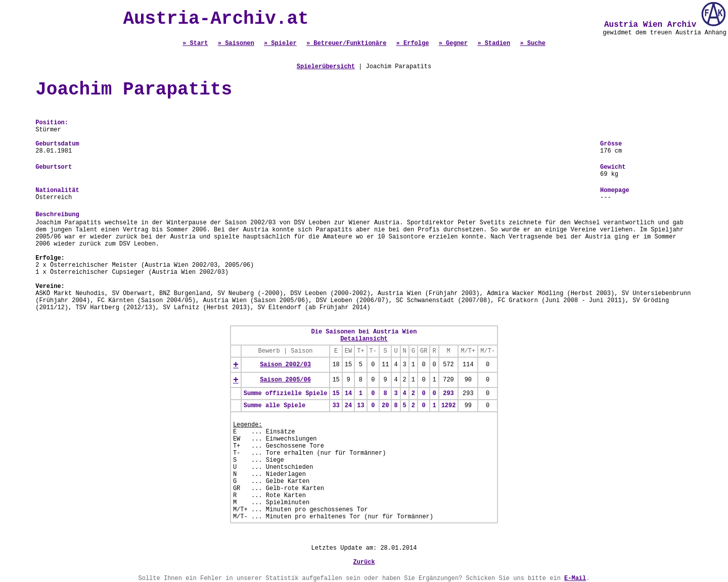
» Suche (532, 43)
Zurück (364, 562)
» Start (195, 43)
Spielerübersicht (326, 67)
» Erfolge (413, 43)
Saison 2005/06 (285, 380)
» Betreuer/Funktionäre (346, 43)
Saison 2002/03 (285, 365)
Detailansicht (364, 339)
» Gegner (453, 43)
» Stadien (494, 43)
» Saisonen (236, 43)
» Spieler (280, 43)
